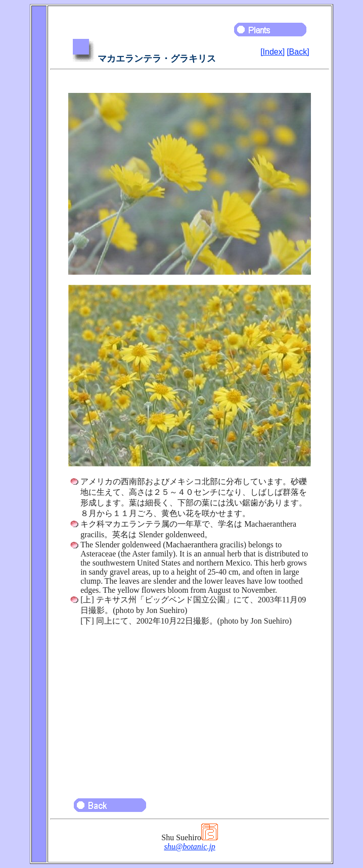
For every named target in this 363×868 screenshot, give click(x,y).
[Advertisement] (190, 707)
